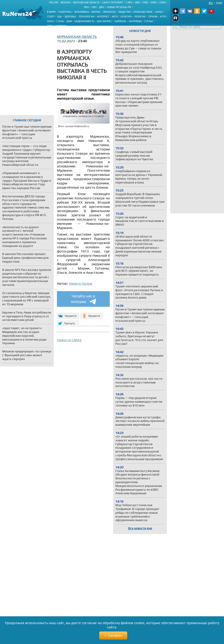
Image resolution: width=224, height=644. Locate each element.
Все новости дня (140, 528)
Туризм (153, 17)
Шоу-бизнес (104, 21)
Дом (69, 21)
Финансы (109, 12)
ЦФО (137, 2)
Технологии (86, 17)
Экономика (82, 12)
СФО (94, 7)
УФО (86, 7)
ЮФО (154, 2)
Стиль (60, 21)
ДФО (102, 7)
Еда (59, 17)
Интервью (135, 21)
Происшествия (143, 12)
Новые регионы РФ (119, 7)
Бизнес (96, 12)
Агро (163, 17)
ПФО (145, 2)
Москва (66, 2)
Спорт (51, 17)
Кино (50, 21)
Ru (211, 3)
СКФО (163, 2)
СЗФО (129, 2)
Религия (140, 17)
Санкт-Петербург (113, 2)
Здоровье (70, 17)
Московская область (86, 2)
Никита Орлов (81, 283)
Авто (115, 17)
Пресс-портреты (57, 26)
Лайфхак (120, 21)
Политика (65, 12)
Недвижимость (84, 21)
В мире (51, 12)
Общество (124, 12)
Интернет (103, 17)
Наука (159, 12)
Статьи (149, 21)
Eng (219, 3)
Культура (126, 17)
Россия (54, 2)
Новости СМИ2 (69, 340)
